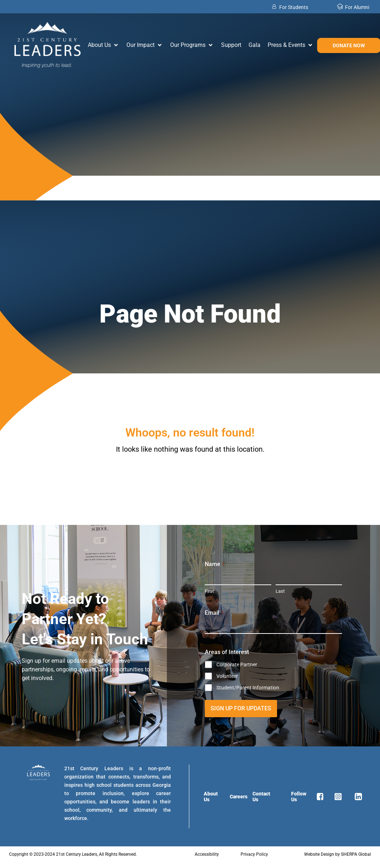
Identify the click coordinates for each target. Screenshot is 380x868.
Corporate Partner (237, 665)
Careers (239, 797)
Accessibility (207, 854)
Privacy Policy (254, 854)
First (209, 591)
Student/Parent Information (248, 688)
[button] (103, 45)
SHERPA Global (356, 854)
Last (280, 591)
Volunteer (227, 676)
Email (214, 613)
